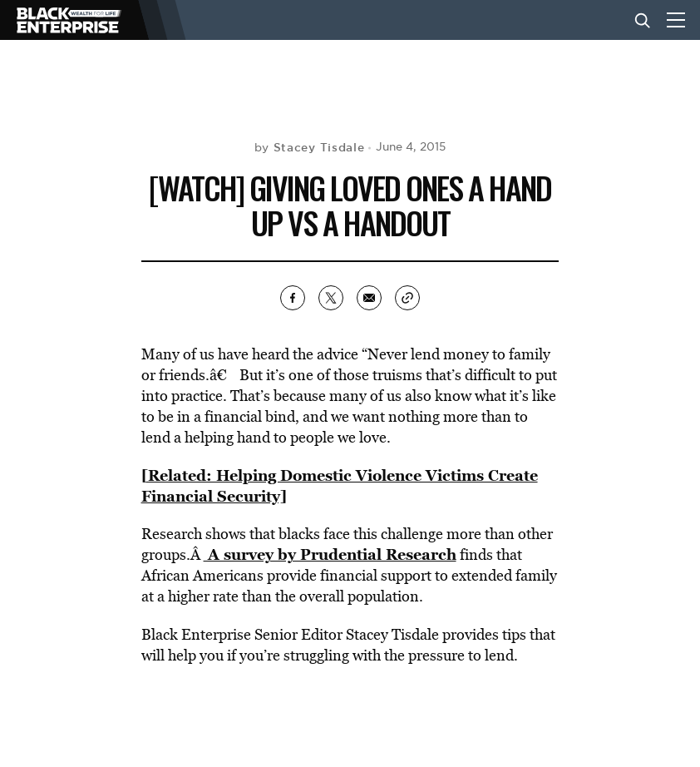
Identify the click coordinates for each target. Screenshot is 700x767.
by (310, 147)
